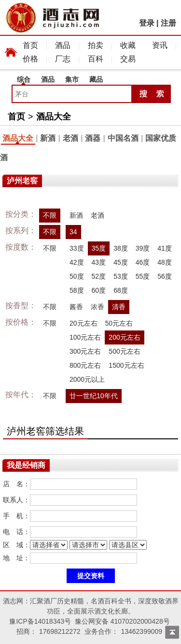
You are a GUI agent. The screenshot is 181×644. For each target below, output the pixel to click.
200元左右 (124, 337)
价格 (30, 59)
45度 (121, 262)
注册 (168, 23)
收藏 (128, 45)
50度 (77, 276)
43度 (99, 262)
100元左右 (85, 337)
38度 (121, 248)
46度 (143, 262)
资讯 (160, 45)
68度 (121, 290)
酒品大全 (54, 117)
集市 (72, 79)
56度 (165, 276)
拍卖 (96, 45)
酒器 (93, 138)
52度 (99, 276)
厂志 (63, 59)
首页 (30, 45)
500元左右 (124, 351)
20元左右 (84, 323)
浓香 (97, 307)
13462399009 (141, 631)
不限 (50, 215)
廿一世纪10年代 (94, 396)
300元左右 (85, 351)
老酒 (70, 138)
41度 (165, 248)
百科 (96, 59)
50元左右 (119, 323)
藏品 (96, 79)
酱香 (76, 307)
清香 (119, 307)
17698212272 (60, 631)
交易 (128, 59)
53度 (121, 276)
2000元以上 (87, 379)
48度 (165, 262)
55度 (143, 276)
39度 (143, 248)
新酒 (48, 138)
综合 (24, 79)
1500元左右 (126, 365)
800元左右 (85, 365)
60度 (99, 290)
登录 (147, 23)
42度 (77, 262)
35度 (99, 248)
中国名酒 (123, 138)
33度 (77, 248)
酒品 (63, 45)
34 (73, 232)
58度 (77, 290)
